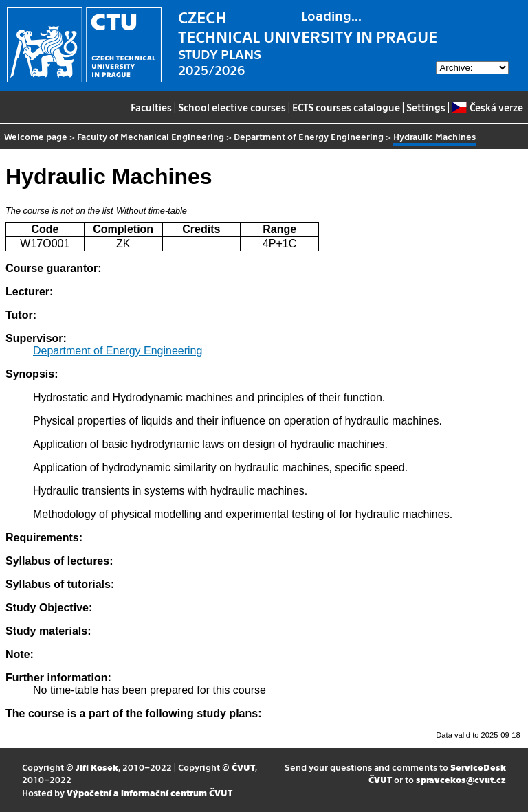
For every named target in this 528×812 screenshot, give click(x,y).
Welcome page (36, 136)
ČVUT (243, 767)
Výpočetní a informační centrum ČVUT (150, 792)
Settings (426, 107)
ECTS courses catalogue (346, 107)
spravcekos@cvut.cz (461, 779)
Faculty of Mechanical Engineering (151, 136)
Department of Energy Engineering (309, 136)
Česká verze (487, 107)
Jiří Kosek (97, 767)
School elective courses (232, 107)
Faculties (151, 107)
